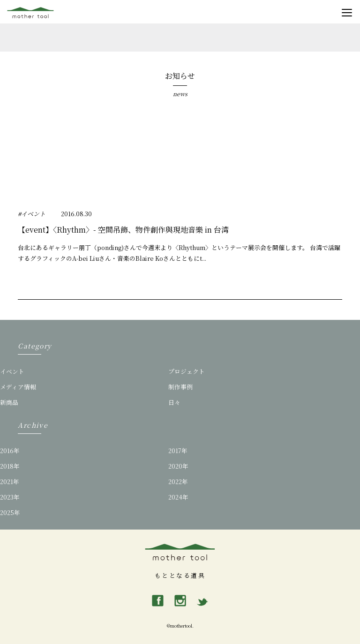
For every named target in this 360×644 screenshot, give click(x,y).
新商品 (9, 402)
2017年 (178, 451)
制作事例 (180, 387)
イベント (12, 371)
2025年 (10, 512)
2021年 (10, 481)
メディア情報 (18, 387)
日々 (174, 402)
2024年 (178, 497)
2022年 (178, 481)
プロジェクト (187, 371)
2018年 (10, 466)
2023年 (10, 497)
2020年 (178, 466)
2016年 (10, 451)
